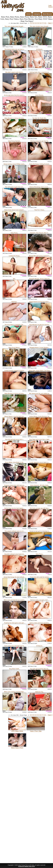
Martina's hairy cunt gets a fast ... (40, 600)
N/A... (15, 279)
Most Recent (47, 14)
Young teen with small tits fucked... (40, 577)
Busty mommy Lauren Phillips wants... (15, 164)
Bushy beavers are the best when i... (40, 302)
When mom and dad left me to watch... (14, 600)
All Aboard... (40, 49)
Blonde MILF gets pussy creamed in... (40, 256)
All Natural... (40, 646)
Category (37, 14)
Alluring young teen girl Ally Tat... (40, 141)
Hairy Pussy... (15, 233)
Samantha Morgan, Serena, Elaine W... (40, 279)
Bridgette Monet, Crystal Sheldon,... (40, 348)
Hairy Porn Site (36, 730)
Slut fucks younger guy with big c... (40, 508)
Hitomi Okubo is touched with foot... (15, 416)
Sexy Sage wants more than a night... (40, 439)
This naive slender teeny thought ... (15, 26)
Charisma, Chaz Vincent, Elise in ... (40, 233)
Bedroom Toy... (40, 692)
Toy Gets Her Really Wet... (40, 118)
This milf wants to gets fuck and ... (15, 187)
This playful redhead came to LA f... (15, 531)
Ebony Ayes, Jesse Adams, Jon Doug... (40, 371)
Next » (50, 23)
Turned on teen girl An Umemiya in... (40, 531)
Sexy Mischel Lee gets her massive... (40, 325)
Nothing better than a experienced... (40, 72)
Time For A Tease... (40, 210)
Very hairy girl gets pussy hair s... (15, 439)
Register (50, 7)
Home (29, 14)
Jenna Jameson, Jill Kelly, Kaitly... (40, 485)
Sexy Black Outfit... (15, 669)
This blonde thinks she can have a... (15, 49)
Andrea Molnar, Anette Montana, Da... (40, 416)
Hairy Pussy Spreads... (15, 141)
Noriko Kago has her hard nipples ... (15, 508)
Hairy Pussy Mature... (15, 348)
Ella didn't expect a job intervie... (15, 72)
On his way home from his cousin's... (15, 95)
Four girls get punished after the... (40, 669)
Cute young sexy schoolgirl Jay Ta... (15, 646)
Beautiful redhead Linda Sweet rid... (15, 554)
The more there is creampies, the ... (15, 325)
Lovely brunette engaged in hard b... (14, 371)
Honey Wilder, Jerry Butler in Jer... (15, 462)
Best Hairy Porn (17, 747)
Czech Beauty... (40, 95)
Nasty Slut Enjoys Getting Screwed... (40, 164)
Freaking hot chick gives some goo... (14, 623)
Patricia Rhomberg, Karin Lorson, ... (40, 187)
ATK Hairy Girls (17, 730)
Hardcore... (15, 302)
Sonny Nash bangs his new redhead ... (15, 577)
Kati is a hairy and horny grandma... (40, 623)
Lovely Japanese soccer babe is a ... (40, 462)
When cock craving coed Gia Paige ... (14, 692)
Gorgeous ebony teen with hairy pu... (15, 485)
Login (50, 5)
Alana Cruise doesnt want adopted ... (14, 210)
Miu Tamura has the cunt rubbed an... (40, 393)
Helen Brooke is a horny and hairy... (15, 118)
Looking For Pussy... (15, 256)
